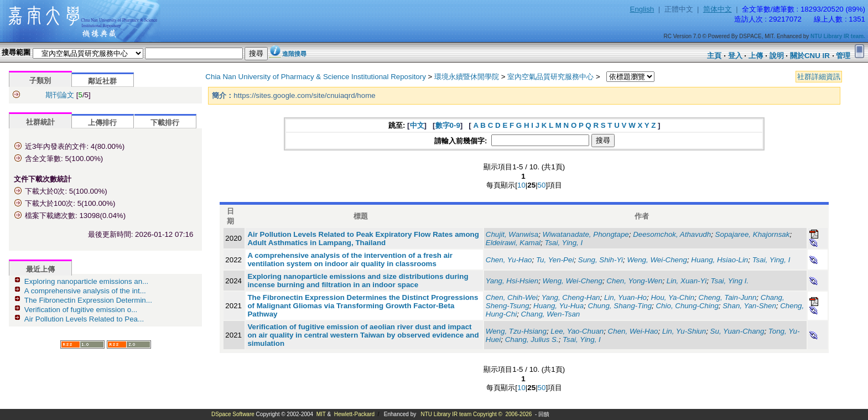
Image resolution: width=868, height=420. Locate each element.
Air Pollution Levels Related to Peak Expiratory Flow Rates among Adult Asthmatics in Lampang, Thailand (363, 238)
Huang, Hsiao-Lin (719, 260)
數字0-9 (448, 125)
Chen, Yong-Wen (634, 281)
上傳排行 (102, 123)
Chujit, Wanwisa (512, 234)
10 (521, 185)
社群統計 (40, 122)
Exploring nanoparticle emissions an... (86, 281)
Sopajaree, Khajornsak (753, 234)
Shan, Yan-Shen (749, 306)
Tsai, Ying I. (730, 281)
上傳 (756, 56)
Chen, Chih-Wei (512, 297)
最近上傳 (40, 269)
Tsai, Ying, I (563, 243)
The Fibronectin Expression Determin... (88, 300)
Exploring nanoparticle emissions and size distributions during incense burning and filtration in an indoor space (358, 281)
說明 (777, 56)
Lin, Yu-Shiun (684, 331)
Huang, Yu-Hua (558, 306)
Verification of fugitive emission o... (81, 310)
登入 (735, 56)
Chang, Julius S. (532, 339)
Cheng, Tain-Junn (728, 297)
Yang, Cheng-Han (571, 297)
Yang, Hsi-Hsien (512, 281)
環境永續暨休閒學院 (467, 77)
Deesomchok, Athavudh (672, 234)
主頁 (714, 56)
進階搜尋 (294, 54)
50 (542, 185)
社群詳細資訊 (819, 77)
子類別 (40, 81)
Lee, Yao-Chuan (577, 331)
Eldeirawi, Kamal (513, 243)
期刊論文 (60, 95)
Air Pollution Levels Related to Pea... (84, 319)
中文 (417, 125)
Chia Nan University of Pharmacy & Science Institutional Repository (316, 77)
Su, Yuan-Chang (737, 331)
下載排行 (165, 123)
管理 (843, 56)
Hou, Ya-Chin (672, 297)
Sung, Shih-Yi (601, 260)
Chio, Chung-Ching (687, 306)
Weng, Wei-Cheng (657, 260)
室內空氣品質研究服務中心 (550, 77)
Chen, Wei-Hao (633, 331)
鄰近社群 (102, 81)
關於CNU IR (810, 56)
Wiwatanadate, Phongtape (586, 234)
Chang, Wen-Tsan (551, 314)
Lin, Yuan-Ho (625, 297)
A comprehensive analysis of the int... (85, 291)
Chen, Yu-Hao (509, 260)
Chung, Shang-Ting (620, 306)
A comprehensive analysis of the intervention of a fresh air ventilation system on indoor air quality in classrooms (350, 260)
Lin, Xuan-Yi (687, 281)
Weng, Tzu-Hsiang (516, 331)
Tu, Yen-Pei (555, 260)
